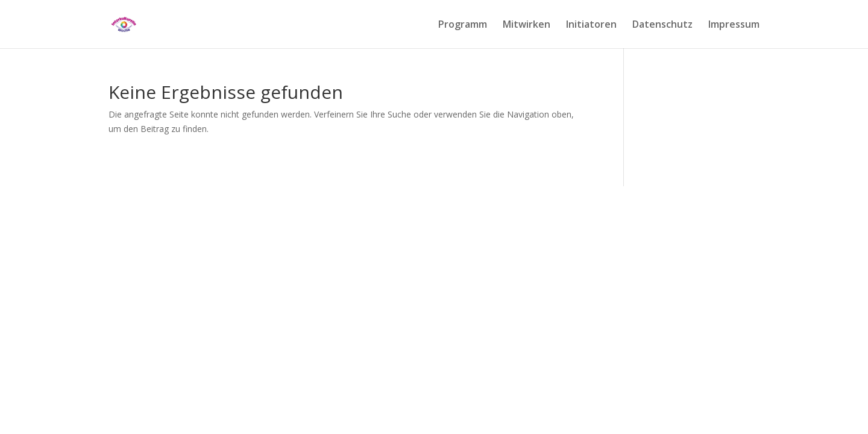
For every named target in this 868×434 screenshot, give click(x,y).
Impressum (734, 25)
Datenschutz (662, 25)
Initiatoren (591, 25)
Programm (463, 25)
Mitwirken (527, 25)
